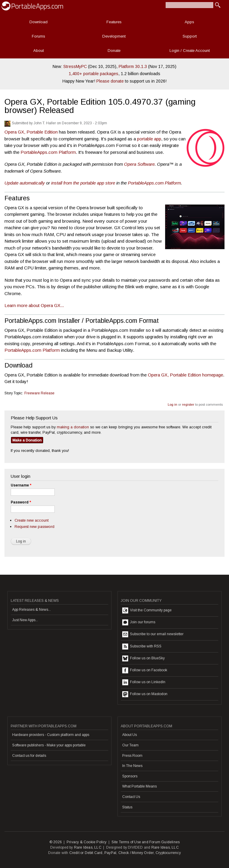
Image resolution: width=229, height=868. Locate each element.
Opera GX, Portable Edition (31, 132)
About (39, 51)
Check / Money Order (136, 853)
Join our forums (139, 622)
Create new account (32, 520)
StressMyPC (75, 66)
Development (114, 36)
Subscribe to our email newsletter (153, 634)
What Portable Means (139, 786)
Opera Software (139, 164)
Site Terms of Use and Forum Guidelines (146, 842)
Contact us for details (29, 756)
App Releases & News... (32, 610)
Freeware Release (39, 393)
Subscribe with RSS (142, 647)
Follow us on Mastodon (145, 694)
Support (190, 36)
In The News (132, 766)
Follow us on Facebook (145, 670)
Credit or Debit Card (86, 853)
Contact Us (131, 797)
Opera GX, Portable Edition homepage (185, 375)
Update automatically (25, 183)
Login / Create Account (190, 51)
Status (127, 807)
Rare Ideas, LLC (88, 847)
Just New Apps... (25, 620)
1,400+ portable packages (94, 74)
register (188, 404)
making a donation (73, 427)
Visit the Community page (147, 610)
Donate (114, 51)
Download (39, 22)
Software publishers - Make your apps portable (49, 745)
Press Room (132, 756)
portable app (149, 139)
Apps (189, 22)
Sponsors (130, 776)
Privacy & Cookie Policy (87, 842)
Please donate (110, 81)
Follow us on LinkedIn (144, 682)
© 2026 (56, 842)
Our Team (130, 745)
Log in (172, 404)
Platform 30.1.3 (133, 66)
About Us (130, 735)
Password (21, 502)
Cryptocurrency (168, 853)
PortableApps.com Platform (48, 152)
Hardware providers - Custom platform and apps (51, 735)
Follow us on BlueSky (143, 658)
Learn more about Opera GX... (34, 305)
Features (114, 22)
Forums (39, 36)
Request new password (34, 527)
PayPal (110, 853)
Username (21, 485)
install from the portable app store (83, 183)
